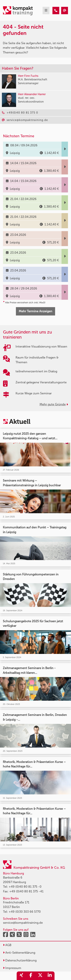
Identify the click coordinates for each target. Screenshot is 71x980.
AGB (7, 945)
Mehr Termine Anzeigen (35, 311)
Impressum (12, 968)
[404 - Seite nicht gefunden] (56, 11)
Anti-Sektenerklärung (19, 953)
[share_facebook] (31, 976)
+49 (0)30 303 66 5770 (25, 912)
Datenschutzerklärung (20, 960)
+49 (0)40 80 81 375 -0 (25, 887)
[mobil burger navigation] (46, 11)
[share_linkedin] (50, 976)
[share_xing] (21, 976)
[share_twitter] (40, 976)
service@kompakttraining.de (23, 923)
